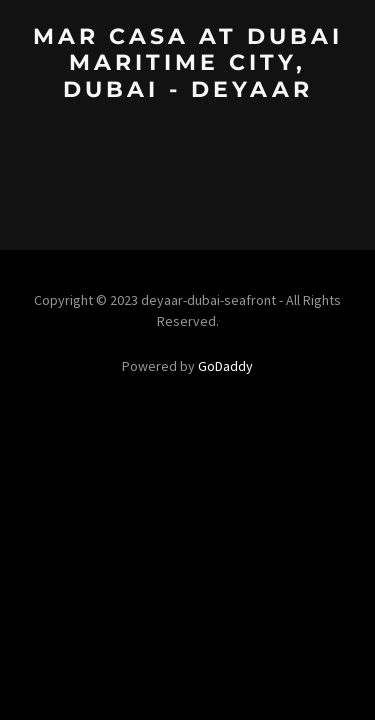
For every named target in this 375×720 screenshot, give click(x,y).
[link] (187, 91)
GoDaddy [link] (225, 366)
